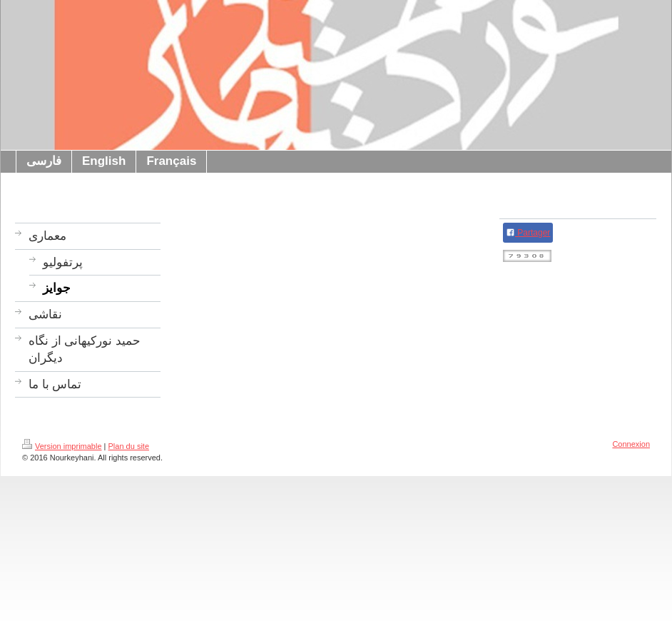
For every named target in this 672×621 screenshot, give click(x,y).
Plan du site (129, 446)
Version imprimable (62, 446)
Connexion (631, 444)
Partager (528, 233)
